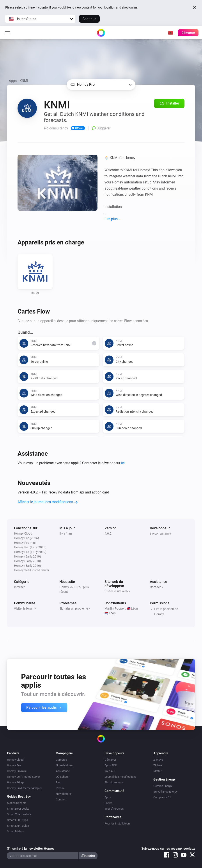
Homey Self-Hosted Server (23, 777)
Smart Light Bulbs (18, 826)
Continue (89, 19)
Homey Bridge (16, 782)
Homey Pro (14, 765)
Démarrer (110, 760)
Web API (110, 771)
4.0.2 (108, 533)
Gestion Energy (163, 786)
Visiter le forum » (25, 608)
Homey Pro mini (17, 771)
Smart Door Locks (18, 809)
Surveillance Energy (165, 792)
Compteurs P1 (162, 797)
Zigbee (158, 765)
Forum (108, 803)
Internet (19, 587)
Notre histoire (64, 765)
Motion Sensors (17, 803)
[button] (40, 19)
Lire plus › (112, 219)
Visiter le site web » (117, 591)
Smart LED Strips (18, 820)
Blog (59, 782)
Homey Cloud (15, 760)
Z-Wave (158, 760)
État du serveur (114, 782)
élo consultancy (160, 533)
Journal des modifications (120, 777)
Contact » (156, 587)
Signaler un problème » (75, 608)
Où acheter (63, 777)
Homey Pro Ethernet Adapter (24, 788)
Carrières (61, 760)
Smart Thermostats (19, 814)
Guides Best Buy (19, 797)
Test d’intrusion (114, 809)
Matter (157, 771)
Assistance (63, 771)
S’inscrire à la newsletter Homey (31, 849)
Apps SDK (111, 765)
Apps (13, 81)
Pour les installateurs (118, 824)
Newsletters (63, 794)
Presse (60, 788)
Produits (13, 753)
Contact (61, 799)
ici (123, 463)
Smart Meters (15, 831)
